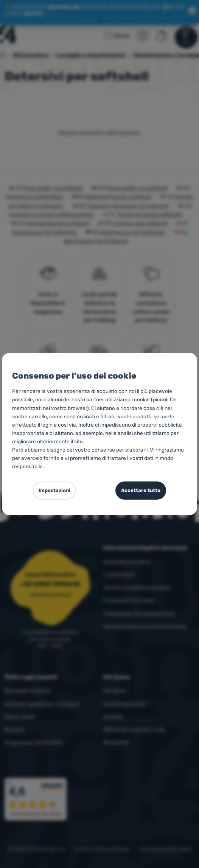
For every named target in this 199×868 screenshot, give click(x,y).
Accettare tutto (141, 490)
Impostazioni (54, 490)
